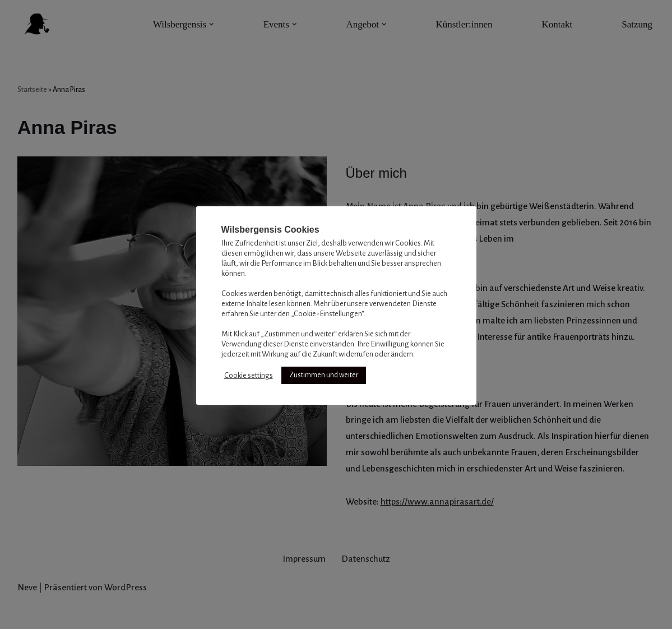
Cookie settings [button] (249, 375)
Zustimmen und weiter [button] (324, 375)
